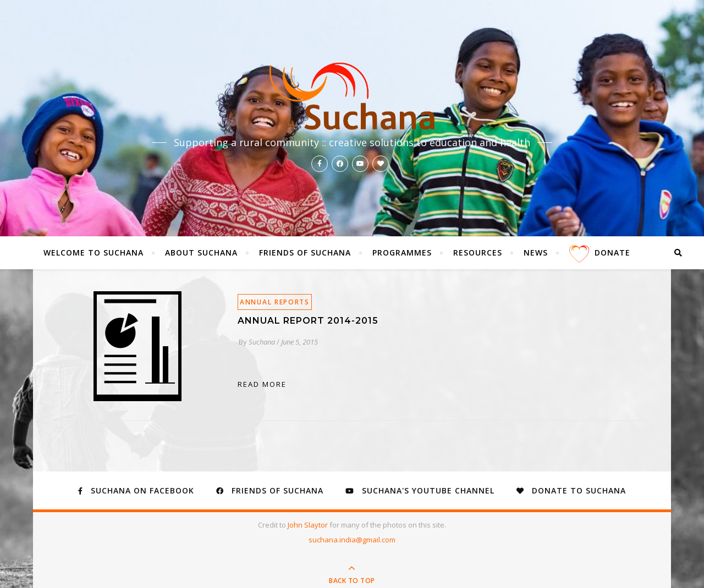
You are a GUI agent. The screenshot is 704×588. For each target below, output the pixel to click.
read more (262, 384)
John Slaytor (309, 525)
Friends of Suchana (305, 253)
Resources (478, 253)
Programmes (402, 253)
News (536, 253)
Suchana (262, 342)
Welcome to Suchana (94, 253)
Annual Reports (275, 302)
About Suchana (201, 253)
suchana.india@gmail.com (352, 540)
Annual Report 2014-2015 (308, 321)
